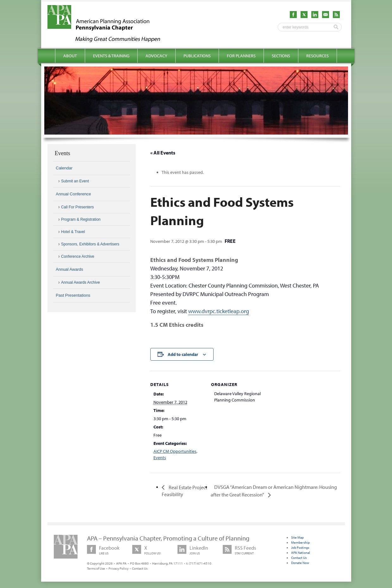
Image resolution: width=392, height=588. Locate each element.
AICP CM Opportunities (175, 451)
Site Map (297, 537)
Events (160, 458)
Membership (300, 542)
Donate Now (300, 563)
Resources (317, 56)
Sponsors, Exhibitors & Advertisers (90, 244)
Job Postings (300, 547)
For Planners (241, 56)
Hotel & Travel (73, 232)
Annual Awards (69, 269)
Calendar (64, 168)
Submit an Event (75, 181)
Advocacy (156, 56)
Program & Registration (81, 219)
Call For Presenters (77, 207)
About (70, 56)
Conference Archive (78, 256)
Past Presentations (73, 295)
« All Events (163, 153)
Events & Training (111, 56)
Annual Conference (73, 194)
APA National (301, 553)
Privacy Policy (118, 568)
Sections (281, 56)
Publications (197, 56)
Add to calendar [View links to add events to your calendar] (183, 354)
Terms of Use (96, 568)
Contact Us (140, 568)
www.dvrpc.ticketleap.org (219, 311)
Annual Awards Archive (81, 282)
